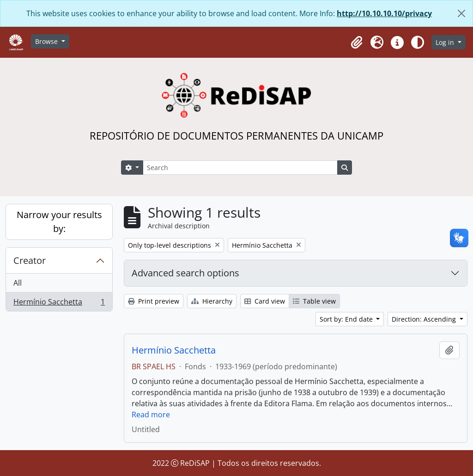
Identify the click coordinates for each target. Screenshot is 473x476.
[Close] (461, 13)
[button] (357, 43)
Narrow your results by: (59, 222)
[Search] (240, 168)
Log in (446, 42)
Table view (314, 301)
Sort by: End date (347, 319)
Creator (30, 260)
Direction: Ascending (425, 319)
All (18, 283)
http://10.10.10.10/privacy (384, 13)
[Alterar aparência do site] (418, 43)
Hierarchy (212, 301)
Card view (265, 301)
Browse (47, 41)
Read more (151, 415)
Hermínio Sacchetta (59, 304)
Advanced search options (185, 273)
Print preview (154, 301)
